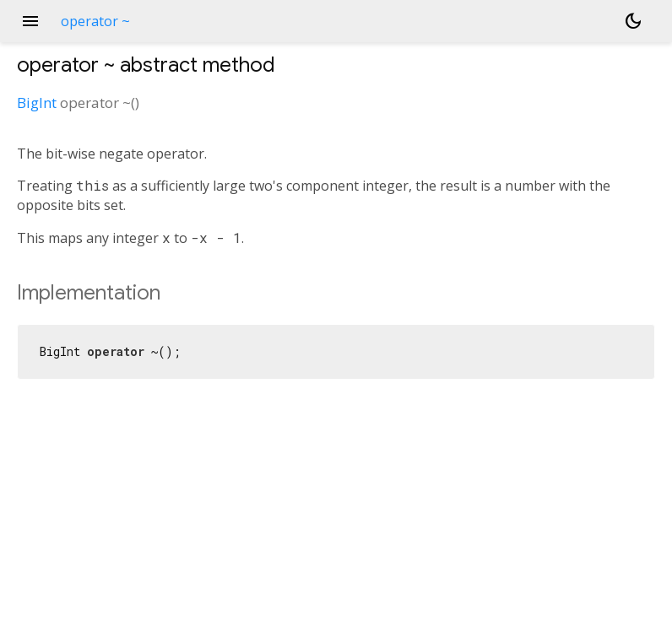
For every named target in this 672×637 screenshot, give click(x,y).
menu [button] (30, 21)
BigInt (37, 103)
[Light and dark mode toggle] (633, 21)
